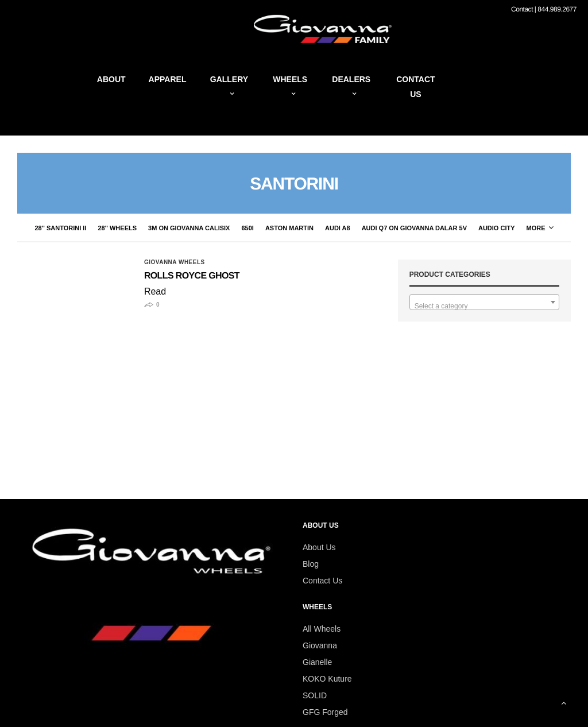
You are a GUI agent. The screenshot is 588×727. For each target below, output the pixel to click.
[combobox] (484, 302)
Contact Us (322, 581)
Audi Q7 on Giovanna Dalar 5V (414, 228)
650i (247, 228)
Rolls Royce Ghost (192, 276)
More (540, 228)
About (111, 79)
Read (155, 291)
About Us (319, 547)
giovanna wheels (175, 262)
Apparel (168, 79)
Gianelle (317, 662)
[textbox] (484, 306)
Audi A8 (338, 228)
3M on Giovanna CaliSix (189, 228)
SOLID (315, 695)
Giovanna (320, 645)
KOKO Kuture (327, 679)
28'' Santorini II (60, 228)
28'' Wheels (117, 228)
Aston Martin (289, 228)
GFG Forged (325, 712)
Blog (311, 564)
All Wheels (322, 629)
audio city (497, 228)
